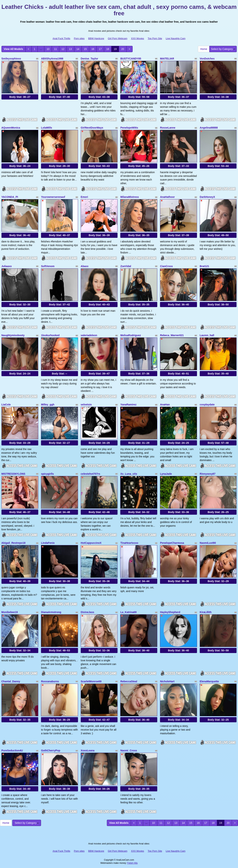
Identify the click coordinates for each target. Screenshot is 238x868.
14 (78, 49)
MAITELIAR (167, 59)
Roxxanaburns (50, 681)
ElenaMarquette (209, 681)
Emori (84, 197)
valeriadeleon (89, 335)
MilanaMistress (129, 197)
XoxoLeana (88, 750)
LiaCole (6, 405)
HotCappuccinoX (91, 543)
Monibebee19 (10, 612)
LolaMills (47, 128)
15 (85, 49)
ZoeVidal (126, 266)
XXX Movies (137, 38)
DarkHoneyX (207, 197)
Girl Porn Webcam (118, 38)
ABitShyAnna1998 (52, 59)
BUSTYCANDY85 (131, 59)
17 (100, 49)
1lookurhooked (50, 335)
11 (56, 49)
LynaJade (166, 474)
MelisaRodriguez (130, 335)
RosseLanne (168, 128)
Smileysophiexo (11, 59)
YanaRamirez (128, 405)
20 (123, 49)
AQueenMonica (11, 128)
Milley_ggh (48, 405)
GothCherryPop (51, 750)
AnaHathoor (167, 197)
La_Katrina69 (128, 612)
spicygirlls (47, 474)
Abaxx (85, 266)
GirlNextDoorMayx (92, 128)
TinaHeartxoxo (129, 543)
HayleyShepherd (170, 612)
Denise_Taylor (89, 59)
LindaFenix (48, 543)
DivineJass (87, 612)
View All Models (14, 49)
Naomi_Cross (129, 750)
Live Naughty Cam (176, 38)
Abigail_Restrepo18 (14, 543)
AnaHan (165, 405)
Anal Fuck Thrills (61, 38)
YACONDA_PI (10, 197)
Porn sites (79, 38)
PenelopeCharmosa (172, 543)
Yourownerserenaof (53, 197)
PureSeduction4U (12, 750)
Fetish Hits (133, 863)
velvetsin (86, 405)
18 (108, 49)
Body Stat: (20, 97)
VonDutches (207, 59)
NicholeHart (167, 681)
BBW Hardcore (96, 38)
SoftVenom (48, 266)
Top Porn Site (155, 38)
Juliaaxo (7, 266)
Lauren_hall (207, 335)
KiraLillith (206, 612)
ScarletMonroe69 (91, 681)
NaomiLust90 (208, 543)
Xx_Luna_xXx (129, 474)
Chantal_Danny (11, 681)
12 (63, 49)
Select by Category (223, 49)
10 (48, 49)
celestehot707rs (90, 474)
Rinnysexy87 (208, 474)
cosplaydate (207, 405)
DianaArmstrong (51, 612)
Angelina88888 (209, 128)
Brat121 (204, 266)
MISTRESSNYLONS (13, 474)
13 (70, 49)
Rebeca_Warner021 (172, 335)
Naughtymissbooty (13, 335)
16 (93, 49)
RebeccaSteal (129, 681)
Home (204, 49)
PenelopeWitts (129, 128)
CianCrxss (166, 266)
